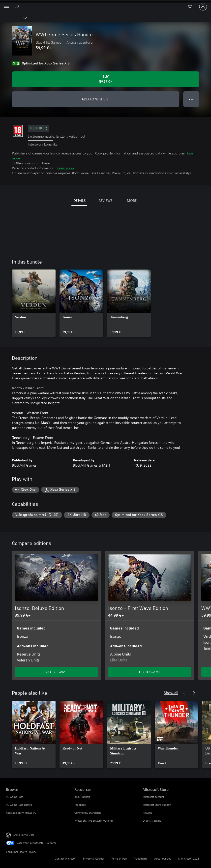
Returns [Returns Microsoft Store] (147, 813)
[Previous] (184, 543)
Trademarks (140, 858)
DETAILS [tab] (79, 200)
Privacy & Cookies (94, 858)
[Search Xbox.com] (17, 6)
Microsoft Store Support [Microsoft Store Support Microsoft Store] (157, 805)
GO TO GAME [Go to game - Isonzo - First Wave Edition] (150, 672)
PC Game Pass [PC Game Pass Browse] (15, 797)
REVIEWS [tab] (105, 200)
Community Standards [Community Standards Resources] (88, 813)
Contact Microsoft (66, 858)
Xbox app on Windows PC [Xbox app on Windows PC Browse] (21, 813)
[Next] (194, 543)
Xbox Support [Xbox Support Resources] (82, 797)
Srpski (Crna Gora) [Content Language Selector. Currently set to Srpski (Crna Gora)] (24, 835)
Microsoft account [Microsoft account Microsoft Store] (153, 797)
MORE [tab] (132, 200)
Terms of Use (119, 858)
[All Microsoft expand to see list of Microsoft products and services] (6, 7)
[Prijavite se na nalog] (203, 7)
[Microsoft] (105, 4)
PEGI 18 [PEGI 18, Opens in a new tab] (39, 128)
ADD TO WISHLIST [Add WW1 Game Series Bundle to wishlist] (96, 99)
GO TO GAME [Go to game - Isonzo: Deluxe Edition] (57, 672)
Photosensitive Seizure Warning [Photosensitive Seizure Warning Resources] (93, 821)
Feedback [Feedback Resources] (80, 805)
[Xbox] (13, 18)
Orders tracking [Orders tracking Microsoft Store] (152, 821)
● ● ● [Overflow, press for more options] (191, 99)
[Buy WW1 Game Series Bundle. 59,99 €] (105, 79)
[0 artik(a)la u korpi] (191, 7)
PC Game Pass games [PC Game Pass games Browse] (19, 805)
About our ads (163, 858)
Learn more (65, 168)
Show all (171, 693)
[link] (34, 303)
